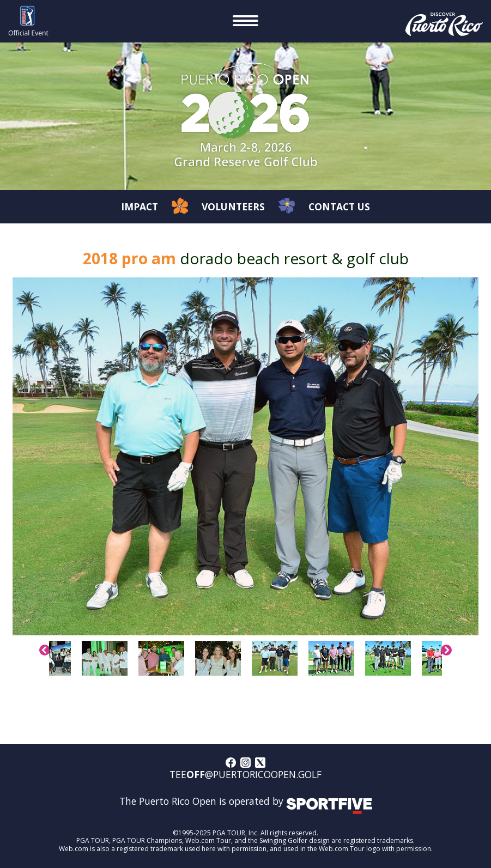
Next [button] (446, 650)
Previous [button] (45, 650)
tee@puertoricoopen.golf (245, 775)
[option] (246, 456)
